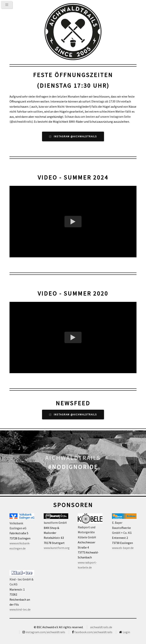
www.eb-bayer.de (123, 548)
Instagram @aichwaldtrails (75, 136)
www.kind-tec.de (20, 609)
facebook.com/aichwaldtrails (93, 632)
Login (126, 632)
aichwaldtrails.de (101, 627)
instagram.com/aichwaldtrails (45, 632)
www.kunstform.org (57, 548)
